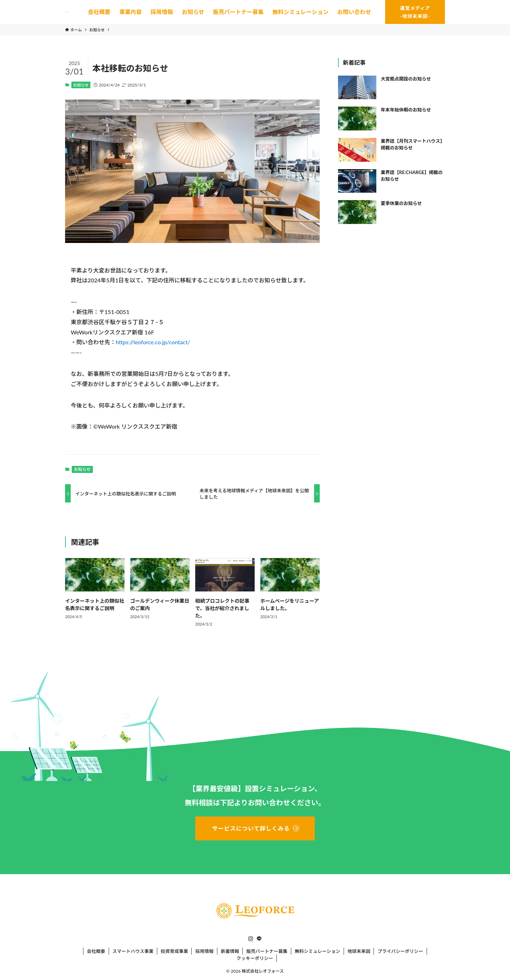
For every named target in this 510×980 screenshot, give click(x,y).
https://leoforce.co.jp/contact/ (153, 342)
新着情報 (230, 951)
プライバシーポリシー (400, 951)
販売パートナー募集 (267, 951)
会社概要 (96, 951)
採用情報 (204, 951)
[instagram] (251, 939)
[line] (259, 939)
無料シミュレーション (317, 951)
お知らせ (81, 85)
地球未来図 (359, 951)
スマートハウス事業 (133, 951)
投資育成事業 (174, 951)
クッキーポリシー (255, 958)
